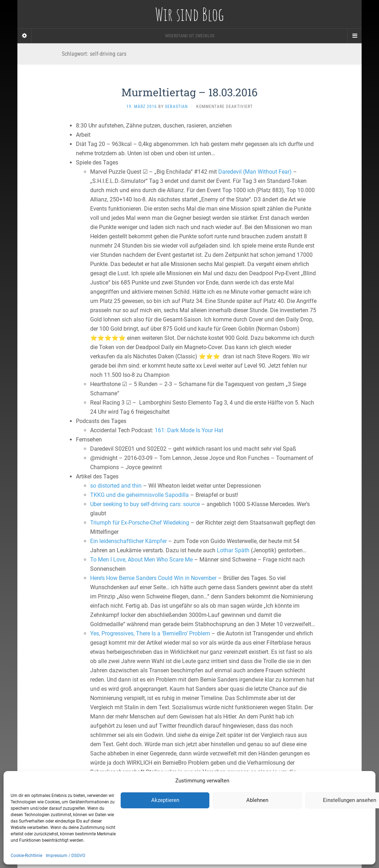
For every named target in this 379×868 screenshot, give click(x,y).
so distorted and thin (116, 486)
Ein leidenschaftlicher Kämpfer (128, 541)
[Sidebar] (24, 36)
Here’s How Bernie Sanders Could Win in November (153, 578)
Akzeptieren (165, 800)
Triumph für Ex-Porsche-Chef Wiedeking (140, 523)
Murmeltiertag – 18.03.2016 (189, 92)
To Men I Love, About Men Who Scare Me (141, 560)
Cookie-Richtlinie (26, 856)
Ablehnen (257, 800)
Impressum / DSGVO (65, 856)
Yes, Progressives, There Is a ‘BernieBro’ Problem (150, 633)
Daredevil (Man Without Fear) (255, 172)
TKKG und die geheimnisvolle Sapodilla (139, 495)
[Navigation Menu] (355, 36)
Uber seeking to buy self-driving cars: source (145, 504)
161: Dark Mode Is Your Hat (189, 430)
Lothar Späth (233, 550)
